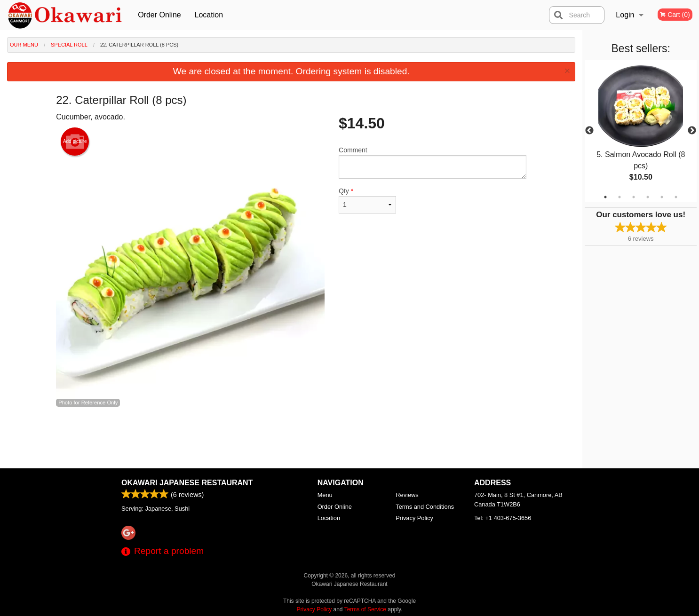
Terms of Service (365, 609)
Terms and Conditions (425, 507)
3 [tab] (634, 197)
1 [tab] (605, 197)
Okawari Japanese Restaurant (187, 483)
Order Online (159, 15)
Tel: (503, 518)
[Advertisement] (291, 438)
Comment (433, 162)
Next (692, 131)
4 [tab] (648, 197)
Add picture (75, 142)
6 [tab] (676, 197)
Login (625, 15)
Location (209, 15)
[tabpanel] (641, 131)
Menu (325, 495)
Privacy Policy (414, 518)
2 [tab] (620, 197)
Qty (367, 200)
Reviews (407, 495)
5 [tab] (662, 197)
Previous (589, 131)
